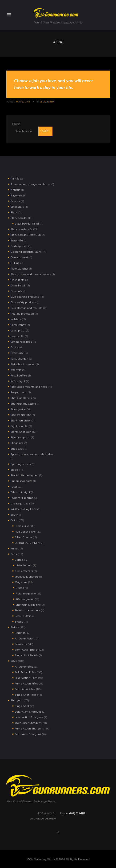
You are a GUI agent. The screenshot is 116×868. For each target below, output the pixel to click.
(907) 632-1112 (77, 814)
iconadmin (47, 102)
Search (16, 124)
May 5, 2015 (23, 102)
